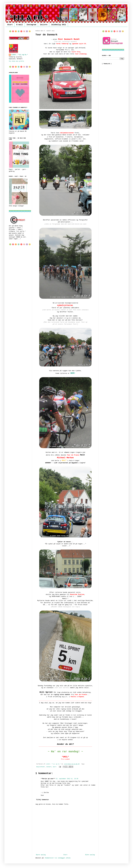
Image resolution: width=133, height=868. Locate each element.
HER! (73, 373)
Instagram (31, 25)
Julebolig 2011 (59, 25)
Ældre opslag (90, 855)
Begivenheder (41, 767)
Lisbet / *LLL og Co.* (19, 55)
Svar (42, 795)
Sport (55, 767)
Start (10, 25)
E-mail (20, 25)
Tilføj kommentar (43, 800)
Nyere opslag (41, 855)
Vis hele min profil (16, 61)
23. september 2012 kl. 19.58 (67, 779)
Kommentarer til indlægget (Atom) (58, 858)
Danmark (49, 767)
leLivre (44, 25)
